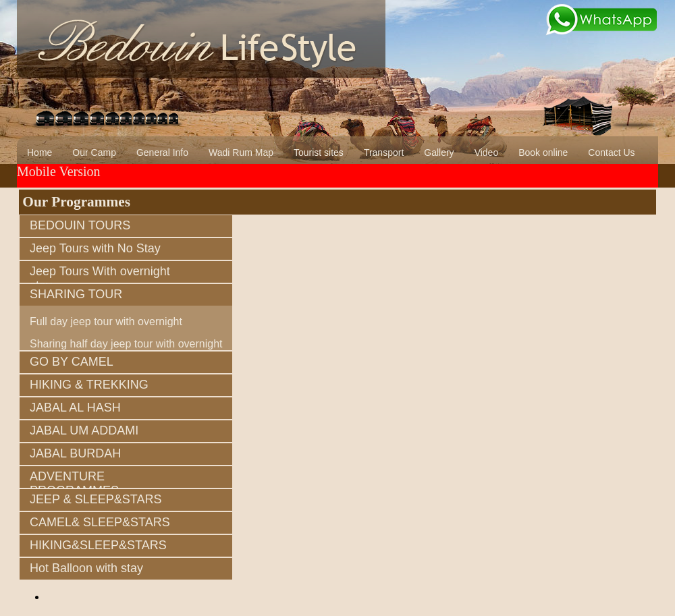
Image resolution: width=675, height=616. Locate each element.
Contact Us (611, 152)
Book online (543, 152)
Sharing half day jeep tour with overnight (126, 344)
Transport (384, 152)
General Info (162, 152)
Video (487, 152)
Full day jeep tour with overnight (106, 321)
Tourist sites (319, 152)
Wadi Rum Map (241, 152)
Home (39, 152)
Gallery (439, 152)
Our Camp (94, 152)
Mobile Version (59, 171)
